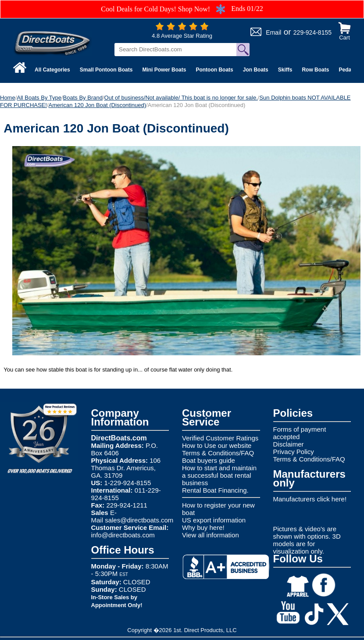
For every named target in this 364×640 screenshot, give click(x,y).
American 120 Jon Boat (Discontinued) (98, 105)
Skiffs (285, 70)
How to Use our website (217, 445)
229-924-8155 (312, 32)
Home (8, 98)
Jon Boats (256, 70)
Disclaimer (289, 444)
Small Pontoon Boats (106, 70)
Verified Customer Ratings (220, 438)
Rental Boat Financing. (215, 490)
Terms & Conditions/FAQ (218, 453)
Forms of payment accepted (300, 433)
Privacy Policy (294, 452)
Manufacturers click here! (310, 499)
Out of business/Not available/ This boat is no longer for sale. (181, 98)
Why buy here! (203, 527)
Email (273, 32)
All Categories (52, 70)
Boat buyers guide (209, 460)
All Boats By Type (39, 98)
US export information (214, 520)
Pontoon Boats (214, 70)
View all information (211, 535)
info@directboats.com (123, 535)
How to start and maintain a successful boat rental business (219, 475)
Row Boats (315, 70)
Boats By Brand (83, 98)
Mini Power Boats (164, 70)
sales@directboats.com (139, 520)
